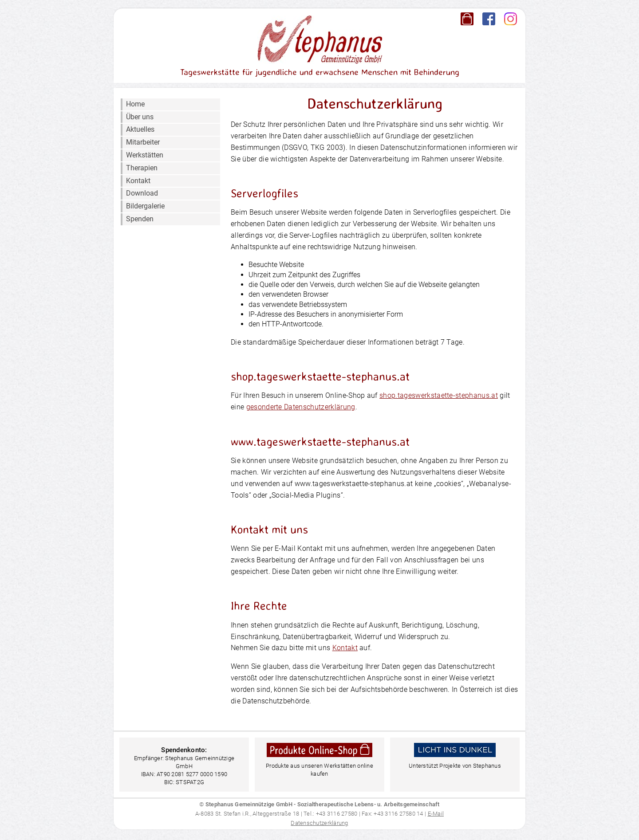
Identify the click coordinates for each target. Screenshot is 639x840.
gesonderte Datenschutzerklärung (301, 407)
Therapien (142, 168)
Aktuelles (140, 129)
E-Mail (436, 814)
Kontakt (138, 181)
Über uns (140, 117)
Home (135, 104)
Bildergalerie (145, 206)
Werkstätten (145, 155)
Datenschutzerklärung (319, 823)
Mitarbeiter (143, 142)
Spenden (140, 219)
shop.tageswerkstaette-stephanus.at (439, 395)
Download (142, 193)
